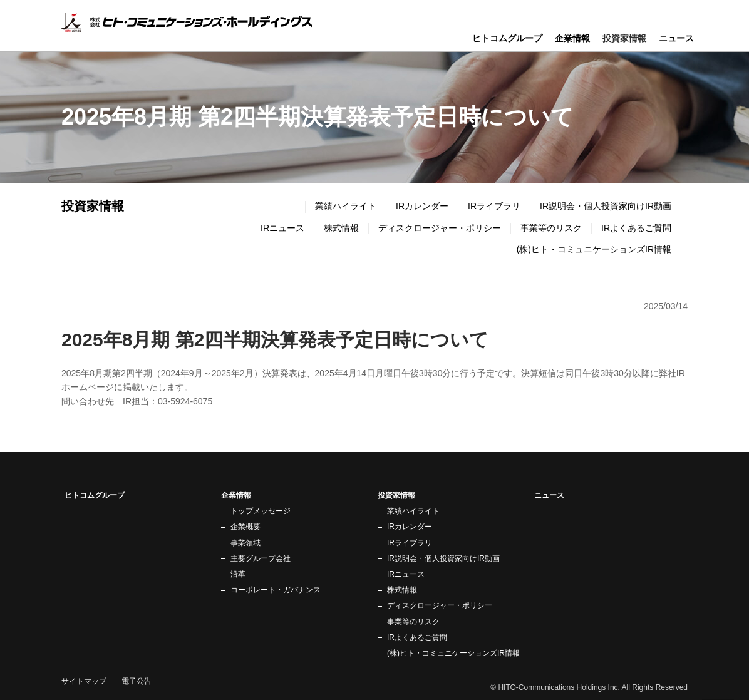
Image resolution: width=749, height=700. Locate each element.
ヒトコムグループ (507, 38)
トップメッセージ (261, 511)
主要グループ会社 (261, 558)
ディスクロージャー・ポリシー (440, 228)
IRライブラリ (494, 206)
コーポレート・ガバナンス (276, 590)
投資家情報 (93, 206)
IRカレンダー (422, 206)
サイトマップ (84, 681)
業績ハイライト (346, 206)
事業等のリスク (551, 228)
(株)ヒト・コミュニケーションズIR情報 (594, 249)
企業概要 (245, 527)
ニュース (676, 38)
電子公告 (137, 681)
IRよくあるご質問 (636, 228)
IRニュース (406, 574)
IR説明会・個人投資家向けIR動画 (606, 206)
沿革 (238, 574)
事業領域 (245, 543)
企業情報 (572, 38)
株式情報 (341, 228)
